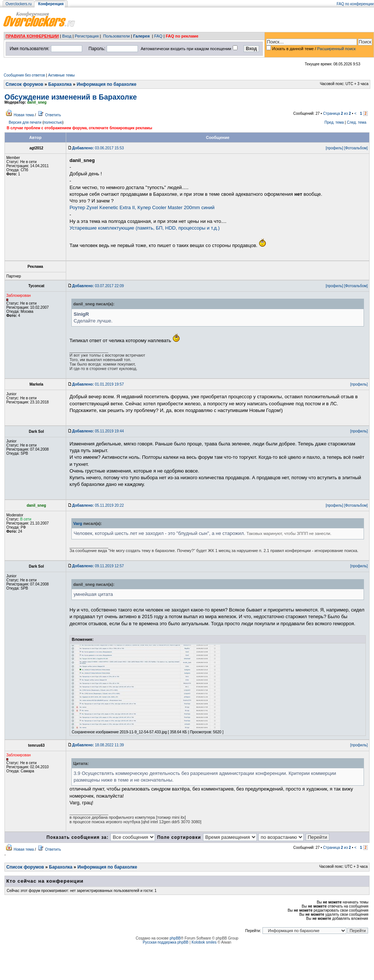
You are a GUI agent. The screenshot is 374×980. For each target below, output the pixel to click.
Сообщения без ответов (24, 75)
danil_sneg (37, 102)
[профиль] (334, 148)
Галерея (141, 36)
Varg (78, 523)
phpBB (175, 938)
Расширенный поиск (336, 49)
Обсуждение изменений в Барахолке (71, 97)
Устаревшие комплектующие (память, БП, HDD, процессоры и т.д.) (145, 228)
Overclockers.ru (19, 4)
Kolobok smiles (204, 942)
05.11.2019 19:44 (98, 431)
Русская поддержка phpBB (166, 942)
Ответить (53, 115)
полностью (53, 122)
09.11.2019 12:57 (98, 566)
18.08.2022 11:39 (98, 745)
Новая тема (24, 115)
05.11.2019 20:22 (98, 505)
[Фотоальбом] (356, 148)
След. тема (357, 122)
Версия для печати (25, 122)
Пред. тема (334, 122)
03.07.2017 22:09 (98, 286)
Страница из (337, 113)
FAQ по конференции (355, 4)
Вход (67, 36)
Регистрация (87, 36)
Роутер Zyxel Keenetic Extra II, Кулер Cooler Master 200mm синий (142, 207)
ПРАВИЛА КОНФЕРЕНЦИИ (32, 36)
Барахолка (60, 84)
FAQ (158, 36)
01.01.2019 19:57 (98, 384)
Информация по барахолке (107, 84)
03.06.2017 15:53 (98, 148)
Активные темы (61, 75)
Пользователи (116, 36)
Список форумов (24, 84)
